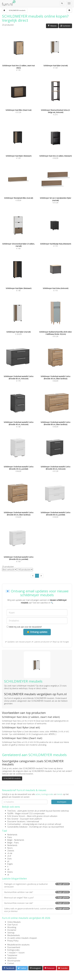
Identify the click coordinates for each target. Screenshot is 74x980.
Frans (10, 837)
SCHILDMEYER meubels (12, 778)
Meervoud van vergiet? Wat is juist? (37, 898)
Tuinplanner (12, 955)
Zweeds (11, 851)
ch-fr (9, 856)
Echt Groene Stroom (16, 816)
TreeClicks (12, 811)
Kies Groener (13, 819)
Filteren (52, 26)
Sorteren (65, 26)
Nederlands (12, 835)
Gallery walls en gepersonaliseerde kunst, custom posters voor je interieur (37, 910)
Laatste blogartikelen (14, 878)
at (8, 875)
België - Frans (13, 843)
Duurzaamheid (14, 947)
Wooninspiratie (14, 961)
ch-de (10, 853)
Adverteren (12, 958)
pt (8, 861)
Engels (10, 864)
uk (8, 869)
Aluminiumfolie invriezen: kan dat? (37, 903)
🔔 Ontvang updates (37, 632)
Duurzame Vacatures (16, 821)
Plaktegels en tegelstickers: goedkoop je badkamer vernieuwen (37, 885)
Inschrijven (62, 802)
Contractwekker (14, 824)
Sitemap (11, 933)
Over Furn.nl (12, 925)
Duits (10, 859)
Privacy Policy (13, 941)
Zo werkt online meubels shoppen (22, 938)
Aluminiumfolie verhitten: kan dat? (37, 892)
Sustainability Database (17, 827)
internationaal (33, 821)
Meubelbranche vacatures (18, 945)
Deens (10, 872)
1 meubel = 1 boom (16, 953)
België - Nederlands (16, 840)
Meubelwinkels (14, 935)
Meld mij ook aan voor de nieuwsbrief (24, 627)
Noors (10, 848)
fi (8, 867)
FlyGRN (10, 813)
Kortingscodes (13, 950)
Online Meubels (14, 922)
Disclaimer (12, 930)
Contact (11, 963)
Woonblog (12, 927)
